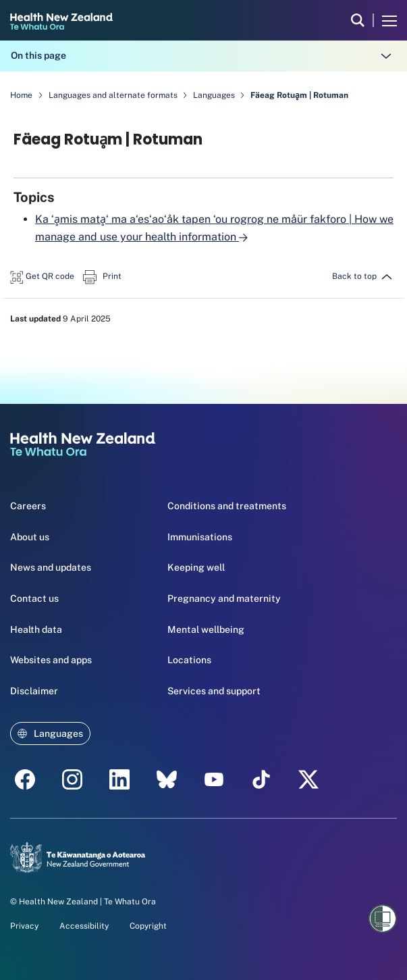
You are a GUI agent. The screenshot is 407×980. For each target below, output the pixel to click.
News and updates (51, 567)
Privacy (24, 926)
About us (30, 537)
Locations (189, 660)
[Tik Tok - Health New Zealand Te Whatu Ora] (261, 779)
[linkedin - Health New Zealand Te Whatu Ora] (119, 779)
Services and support (214, 691)
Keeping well (196, 567)
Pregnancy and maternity (224, 598)
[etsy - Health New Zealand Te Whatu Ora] (167, 779)
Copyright (148, 926)
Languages (215, 95)
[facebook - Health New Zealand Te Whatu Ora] (25, 779)
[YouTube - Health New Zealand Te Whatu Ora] (214, 779)
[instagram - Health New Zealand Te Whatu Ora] (72, 779)
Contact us (34, 598)
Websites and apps (51, 660)
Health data (36, 629)
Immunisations (200, 537)
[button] (42, 275)
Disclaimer (34, 691)
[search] (358, 20)
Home (21, 95)
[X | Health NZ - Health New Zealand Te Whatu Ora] (308, 779)
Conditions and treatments (227, 506)
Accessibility (84, 926)
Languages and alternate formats (114, 95)
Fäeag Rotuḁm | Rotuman (299, 95)
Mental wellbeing (206, 629)
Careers (28, 506)
